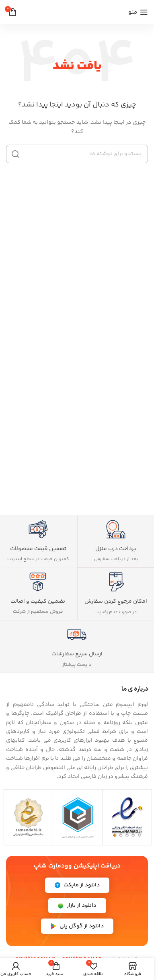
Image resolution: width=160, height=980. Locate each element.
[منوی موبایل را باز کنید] (138, 12)
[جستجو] (77, 154)
